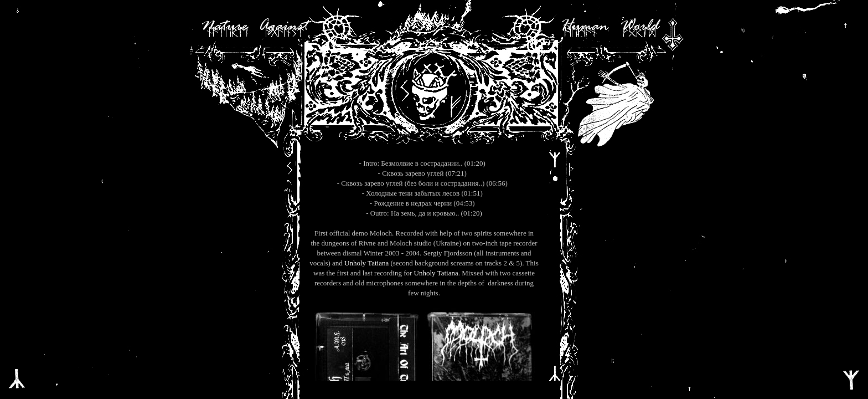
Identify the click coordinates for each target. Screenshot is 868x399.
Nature (224, 27)
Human (585, 27)
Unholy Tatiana (366, 263)
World (639, 27)
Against (283, 27)
